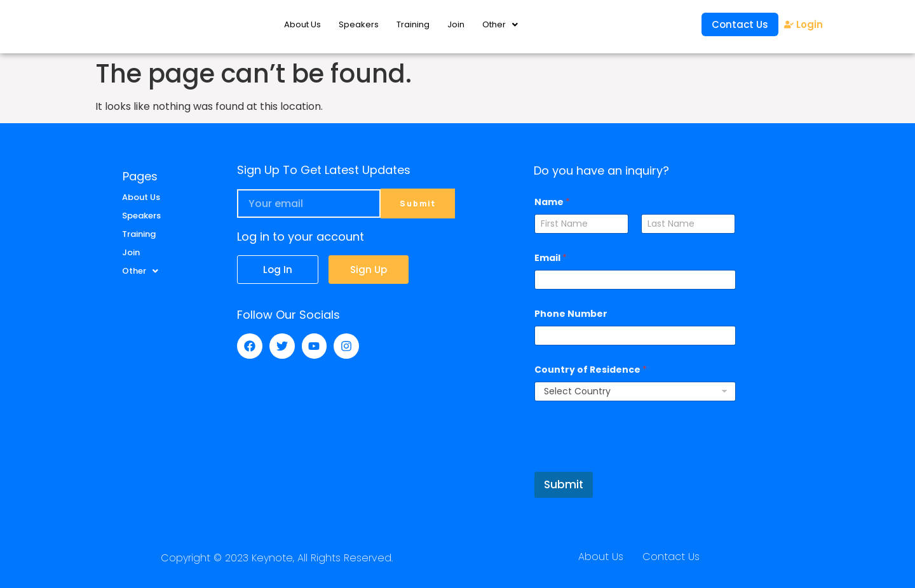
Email (551, 258)
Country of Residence (591, 370)
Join (456, 24)
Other (500, 24)
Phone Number (571, 314)
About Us (302, 24)
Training (413, 24)
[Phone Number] (635, 336)
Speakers (359, 24)
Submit (564, 484)
